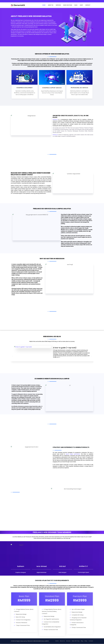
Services (68, 641)
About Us (62, 641)
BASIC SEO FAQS (68, 5)
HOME (44, 5)
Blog (82, 641)
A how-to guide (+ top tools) (65, 351)
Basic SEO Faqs (76, 641)
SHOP (81, 5)
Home (57, 641)
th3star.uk (55, 124)
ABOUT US (51, 5)
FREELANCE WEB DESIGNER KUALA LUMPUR (38, 641)
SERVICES (58, 5)
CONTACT (88, 5)
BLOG (76, 5)
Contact (91, 641)
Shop (86, 641)
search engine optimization (73, 454)
